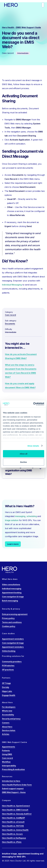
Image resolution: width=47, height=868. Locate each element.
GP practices (8, 670)
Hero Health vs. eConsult (13, 822)
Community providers (12, 662)
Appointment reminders (13, 639)
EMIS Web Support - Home (14, 792)
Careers (6, 723)
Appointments (9, 747)
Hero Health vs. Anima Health (15, 830)
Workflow (6, 762)
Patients (6, 751)
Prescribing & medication (13, 769)
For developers (9, 707)
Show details (33, 446)
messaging (20, 516)
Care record (10, 315)
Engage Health (9, 695)
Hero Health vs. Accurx (12, 834)
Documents (10, 324)
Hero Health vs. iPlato (12, 842)
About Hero (7, 727)
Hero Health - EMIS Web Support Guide (21, 27)
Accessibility (8, 715)
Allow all (23, 454)
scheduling (32, 516)
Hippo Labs (7, 691)
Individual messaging (12, 589)
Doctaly (6, 687)
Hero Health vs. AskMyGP (13, 818)
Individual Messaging (12, 285)
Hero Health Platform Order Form (17, 785)
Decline (23, 462)
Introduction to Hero (11, 781)
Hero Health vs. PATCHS (13, 826)
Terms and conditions (12, 622)
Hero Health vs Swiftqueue (14, 838)
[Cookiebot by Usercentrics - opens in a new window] (33, 404)
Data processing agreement (15, 614)
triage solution (12, 520)
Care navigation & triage (13, 597)
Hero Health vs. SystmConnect (16, 806)
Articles (6, 734)
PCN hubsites (8, 666)
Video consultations (11, 585)
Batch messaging (10, 601)
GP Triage (6, 683)
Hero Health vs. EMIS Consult (15, 810)
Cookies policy (9, 626)
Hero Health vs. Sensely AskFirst (17, 814)
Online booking (9, 651)
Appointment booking (12, 593)
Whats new (7, 711)
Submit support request (13, 789)
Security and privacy (11, 719)
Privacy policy (8, 618)
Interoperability (9, 766)
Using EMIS (7, 754)
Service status (9, 730)
